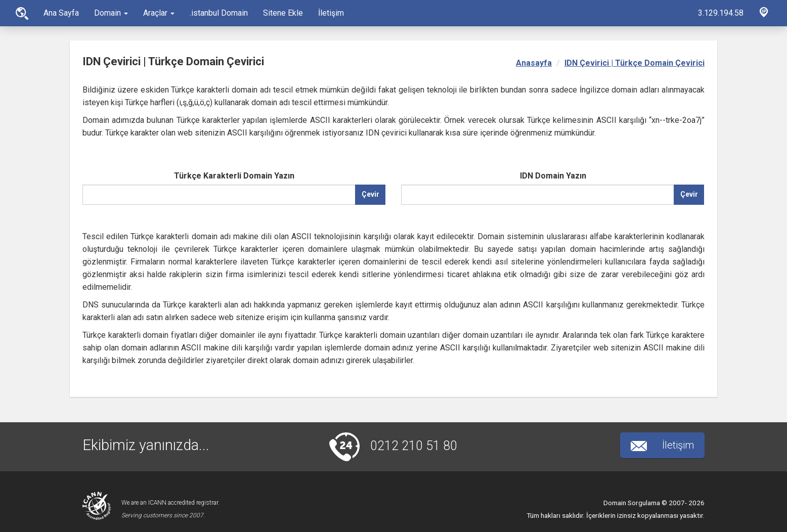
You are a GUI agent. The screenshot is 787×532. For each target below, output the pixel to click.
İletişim (331, 13)
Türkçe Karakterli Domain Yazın (234, 176)
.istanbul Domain (219, 13)
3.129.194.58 (721, 13)
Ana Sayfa (22, 13)
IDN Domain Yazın (553, 176)
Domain (111, 13)
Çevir (370, 194)
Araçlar (159, 13)
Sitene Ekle (283, 13)
